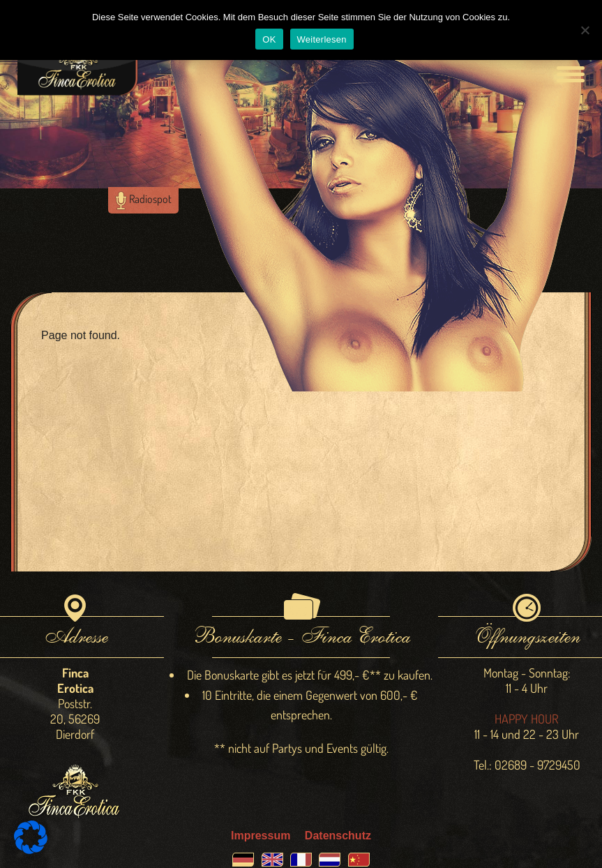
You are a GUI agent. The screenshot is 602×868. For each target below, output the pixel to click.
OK (269, 39)
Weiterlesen (322, 39)
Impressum (261, 836)
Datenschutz (338, 836)
